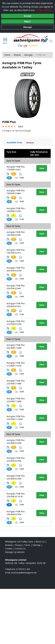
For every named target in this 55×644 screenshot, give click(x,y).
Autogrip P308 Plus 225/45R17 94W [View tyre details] (16, 382)
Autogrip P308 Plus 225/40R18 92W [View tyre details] (16, 442)
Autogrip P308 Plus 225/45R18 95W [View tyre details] (16, 459)
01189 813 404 (23, 569)
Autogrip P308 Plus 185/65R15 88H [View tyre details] (16, 192)
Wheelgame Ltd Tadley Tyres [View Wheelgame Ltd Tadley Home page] (19, 542)
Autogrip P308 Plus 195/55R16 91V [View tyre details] (16, 251)
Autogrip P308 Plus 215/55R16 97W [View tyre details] (16, 323)
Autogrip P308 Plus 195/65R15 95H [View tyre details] (16, 210)
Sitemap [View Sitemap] (37, 545)
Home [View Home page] (7, 55)
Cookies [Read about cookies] (9, 549)
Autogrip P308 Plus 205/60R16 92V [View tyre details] (16, 305)
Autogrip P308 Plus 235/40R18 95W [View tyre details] (16, 477)
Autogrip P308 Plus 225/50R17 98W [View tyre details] (16, 400)
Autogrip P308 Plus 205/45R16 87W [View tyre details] (16, 269)
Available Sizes (14, 142)
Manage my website (15, 552)
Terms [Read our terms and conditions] (27, 545)
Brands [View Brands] (17, 55)
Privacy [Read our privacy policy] (18, 545)
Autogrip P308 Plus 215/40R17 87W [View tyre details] (16, 364)
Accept (28, 16)
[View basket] (44, 41)
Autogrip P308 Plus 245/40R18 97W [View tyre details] (16, 513)
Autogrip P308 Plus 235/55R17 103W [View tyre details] (16, 418)
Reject (27, 21)
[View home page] (32, 39)
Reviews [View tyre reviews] (30, 143)
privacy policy (43, 10)
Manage (28, 27)
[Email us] (24, 573)
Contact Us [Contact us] (20, 549)
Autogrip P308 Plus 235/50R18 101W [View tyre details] (16, 495)
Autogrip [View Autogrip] (29, 55)
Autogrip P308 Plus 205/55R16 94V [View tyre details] (16, 287)
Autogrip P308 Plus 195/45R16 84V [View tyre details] (16, 233)
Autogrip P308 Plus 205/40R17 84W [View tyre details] (16, 346)
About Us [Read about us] (40, 542)
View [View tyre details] (42, 168)
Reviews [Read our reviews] (9, 545)
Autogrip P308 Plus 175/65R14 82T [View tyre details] (16, 168)
